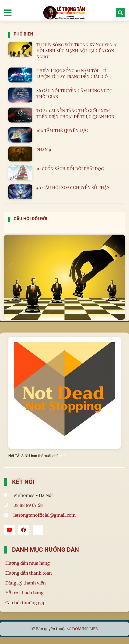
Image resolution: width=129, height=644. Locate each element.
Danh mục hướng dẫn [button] (45, 550)
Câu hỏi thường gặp (25, 603)
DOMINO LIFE (85, 629)
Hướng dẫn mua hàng (28, 563)
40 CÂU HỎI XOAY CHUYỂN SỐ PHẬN (73, 187)
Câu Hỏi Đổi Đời (31, 219)
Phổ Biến (23, 34)
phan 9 (44, 149)
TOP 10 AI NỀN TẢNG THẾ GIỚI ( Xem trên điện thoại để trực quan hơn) (76, 113)
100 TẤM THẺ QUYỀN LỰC (62, 130)
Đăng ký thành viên (26, 583)
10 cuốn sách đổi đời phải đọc (70, 168)
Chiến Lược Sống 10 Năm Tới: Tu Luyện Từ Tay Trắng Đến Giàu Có (72, 73)
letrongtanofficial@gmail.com (45, 515)
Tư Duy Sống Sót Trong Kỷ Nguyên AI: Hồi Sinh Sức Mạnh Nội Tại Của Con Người (78, 50)
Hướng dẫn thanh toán (29, 573)
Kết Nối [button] (23, 482)
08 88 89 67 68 (28, 505)
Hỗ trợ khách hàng (24, 593)
